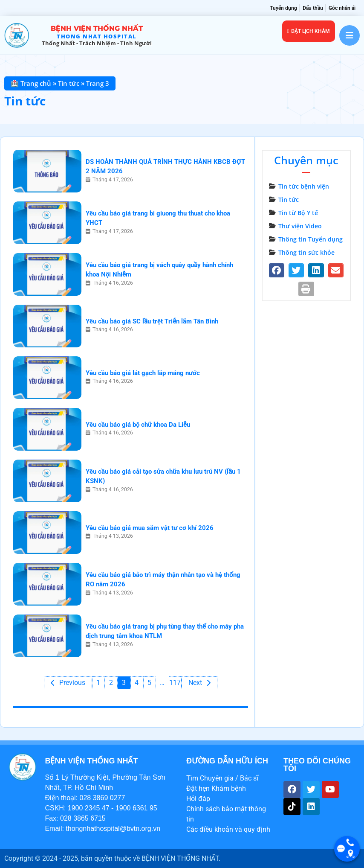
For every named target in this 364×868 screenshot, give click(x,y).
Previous (72, 683)
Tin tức (69, 83)
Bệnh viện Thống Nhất (97, 28)
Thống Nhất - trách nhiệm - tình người (97, 43)
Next (195, 683)
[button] (276, 271)
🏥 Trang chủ (31, 83)
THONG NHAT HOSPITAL (97, 36)
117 (175, 683)
